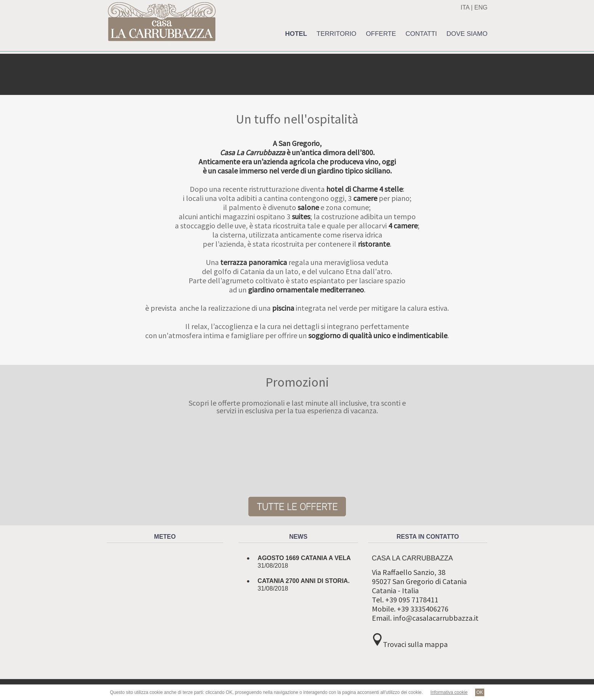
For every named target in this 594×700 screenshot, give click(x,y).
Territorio (337, 34)
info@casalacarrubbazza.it (436, 618)
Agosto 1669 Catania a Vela (304, 558)
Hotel (296, 34)
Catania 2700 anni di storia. (304, 581)
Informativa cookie (449, 692)
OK (480, 692)
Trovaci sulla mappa (415, 644)
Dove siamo (467, 34)
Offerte (381, 34)
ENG (481, 7)
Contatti (421, 34)
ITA (465, 7)
